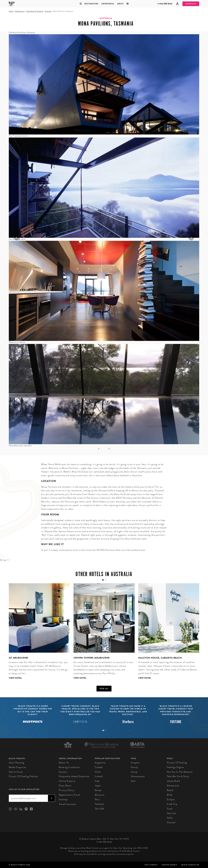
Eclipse (171, 799)
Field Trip (172, 804)
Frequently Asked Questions (74, 776)
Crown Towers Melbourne (92, 658)
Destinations (91, 4)
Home (11, 11)
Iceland (99, 776)
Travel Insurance (68, 804)
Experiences (108, 4)
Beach (170, 790)
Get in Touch (16, 772)
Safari (170, 818)
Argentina (100, 763)
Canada (99, 767)
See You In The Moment (180, 772)
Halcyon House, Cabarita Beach (160, 658)
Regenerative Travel (69, 795)
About (120, 4)
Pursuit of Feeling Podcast (23, 776)
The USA (100, 809)
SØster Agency (170, 865)
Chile (98, 772)
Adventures (173, 786)
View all (104, 689)
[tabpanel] (38, 634)
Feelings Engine (175, 767)
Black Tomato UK (190, 865)
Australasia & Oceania (35, 11)
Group (134, 772)
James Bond (173, 781)
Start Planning (17, 763)
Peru (97, 799)
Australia (48, 11)
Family (134, 767)
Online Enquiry (67, 781)
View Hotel (15, 678)
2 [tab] (105, 730)
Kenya (98, 790)
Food (169, 809)
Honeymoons (138, 776)
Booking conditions (69, 767)
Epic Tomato (151, 865)
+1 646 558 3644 (165, 4)
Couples (135, 763)
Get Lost (172, 813)
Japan (98, 786)
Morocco (100, 795)
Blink (170, 795)
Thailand (99, 804)
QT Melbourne (18, 658)
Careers (63, 772)
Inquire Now (191, 4)
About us (64, 763)
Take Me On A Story (178, 776)
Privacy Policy (67, 790)
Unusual (171, 822)
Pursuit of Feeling (177, 763)
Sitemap (63, 799)
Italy (97, 781)
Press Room (65, 786)
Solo (133, 781)
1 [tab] (103, 730)
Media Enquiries (18, 767)
